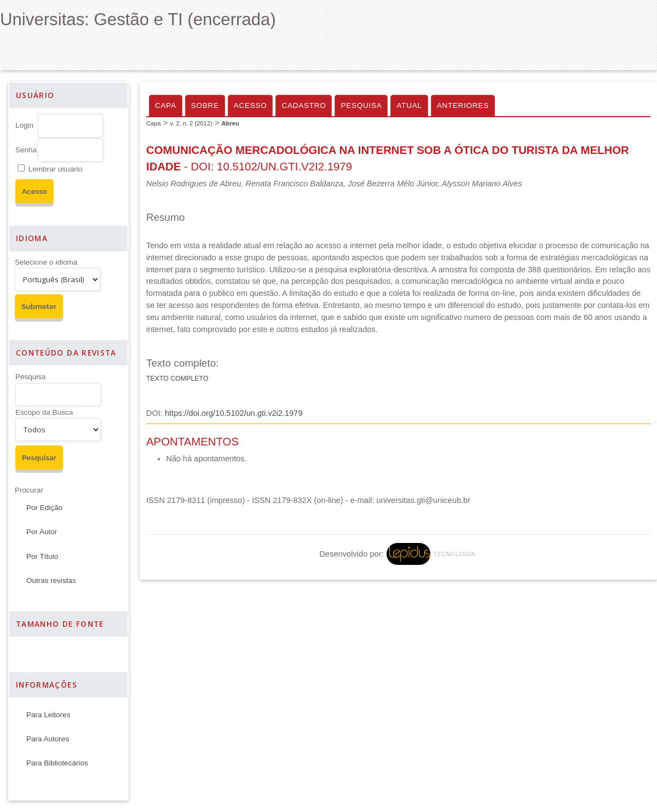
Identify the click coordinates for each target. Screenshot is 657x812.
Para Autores (48, 739)
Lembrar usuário (55, 169)
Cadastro (304, 105)
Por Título (42, 556)
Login (24, 125)
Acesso (250, 105)
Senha (26, 150)
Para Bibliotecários (57, 763)
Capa (166, 105)
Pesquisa (31, 377)
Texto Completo (177, 379)
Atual (409, 105)
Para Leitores (48, 715)
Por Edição (44, 508)
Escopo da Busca (44, 412)
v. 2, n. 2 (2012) (191, 123)
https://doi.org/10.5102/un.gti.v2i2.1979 (234, 413)
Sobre (205, 105)
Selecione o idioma (46, 262)
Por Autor (42, 532)
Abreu (230, 123)
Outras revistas (51, 581)
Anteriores (463, 105)
